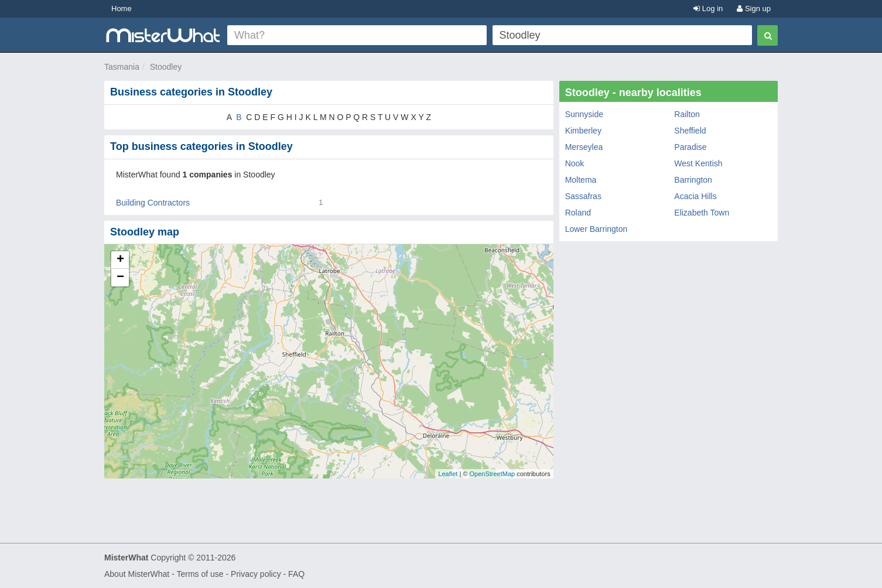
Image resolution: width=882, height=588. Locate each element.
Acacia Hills (695, 196)
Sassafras (583, 196)
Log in (708, 8)
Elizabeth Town (702, 213)
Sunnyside (584, 114)
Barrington (693, 180)
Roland (578, 213)
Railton (687, 114)
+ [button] (120, 260)
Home (122, 8)
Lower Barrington (596, 229)
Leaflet (448, 474)
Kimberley (583, 131)
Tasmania (122, 67)
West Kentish (698, 163)
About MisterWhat (137, 574)
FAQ (296, 574)
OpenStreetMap (492, 474)
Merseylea (584, 147)
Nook (575, 163)
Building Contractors (153, 203)
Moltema (581, 180)
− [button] (120, 278)
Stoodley (166, 67)
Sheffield (690, 131)
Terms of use (200, 574)
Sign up (754, 8)
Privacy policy (256, 574)
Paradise (690, 147)
